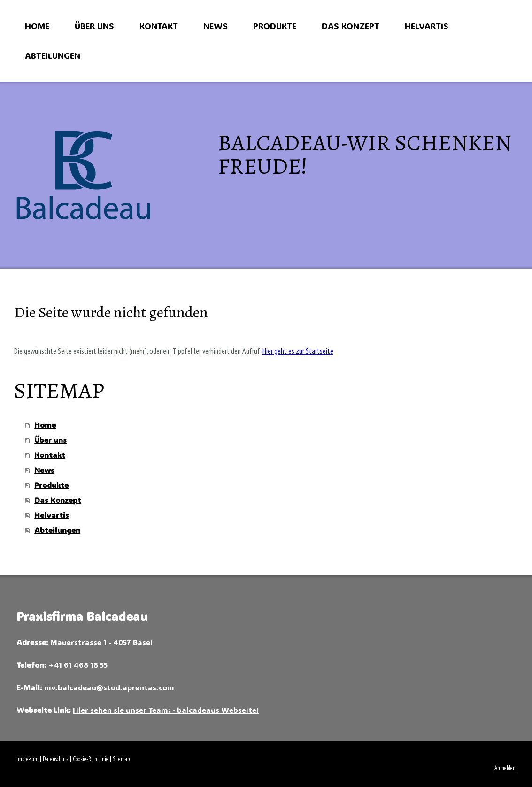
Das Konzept (351, 26)
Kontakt (159, 26)
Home (37, 26)
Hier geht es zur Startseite (298, 351)
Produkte (275, 26)
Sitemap (121, 759)
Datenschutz (56, 759)
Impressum (27, 759)
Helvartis (427, 26)
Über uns (94, 26)
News (216, 26)
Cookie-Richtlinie (91, 759)
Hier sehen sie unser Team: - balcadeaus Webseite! (166, 710)
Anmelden (505, 768)
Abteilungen (53, 55)
